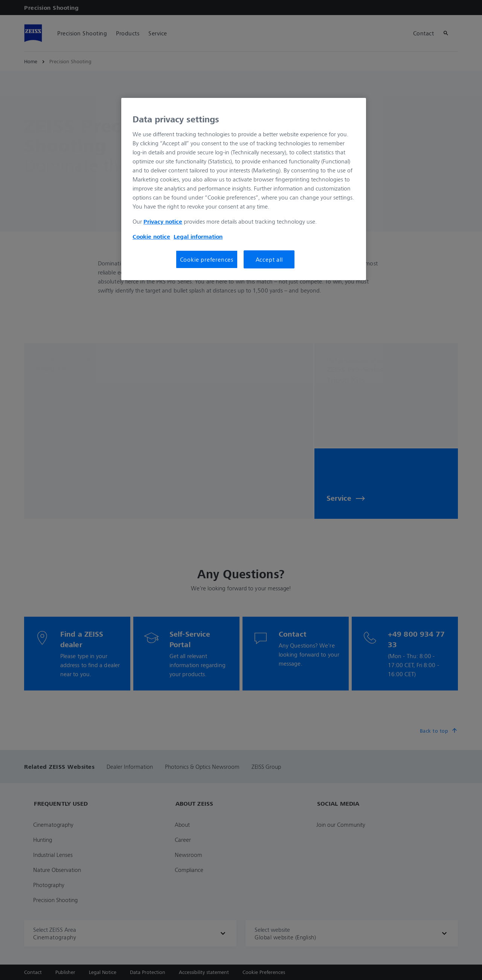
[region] (244, 189)
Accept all (269, 259)
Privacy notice (163, 221)
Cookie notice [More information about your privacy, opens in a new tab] (151, 236)
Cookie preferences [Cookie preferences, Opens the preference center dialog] (207, 259)
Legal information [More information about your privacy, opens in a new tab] (198, 236)
